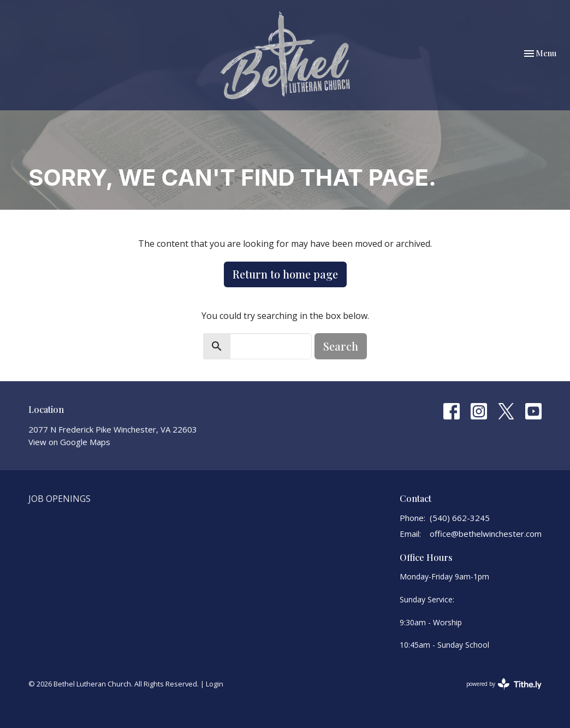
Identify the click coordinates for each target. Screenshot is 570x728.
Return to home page (285, 274)
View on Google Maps (69, 442)
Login (215, 684)
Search (341, 346)
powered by (504, 684)
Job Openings (60, 499)
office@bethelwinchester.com (486, 534)
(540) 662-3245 (460, 518)
